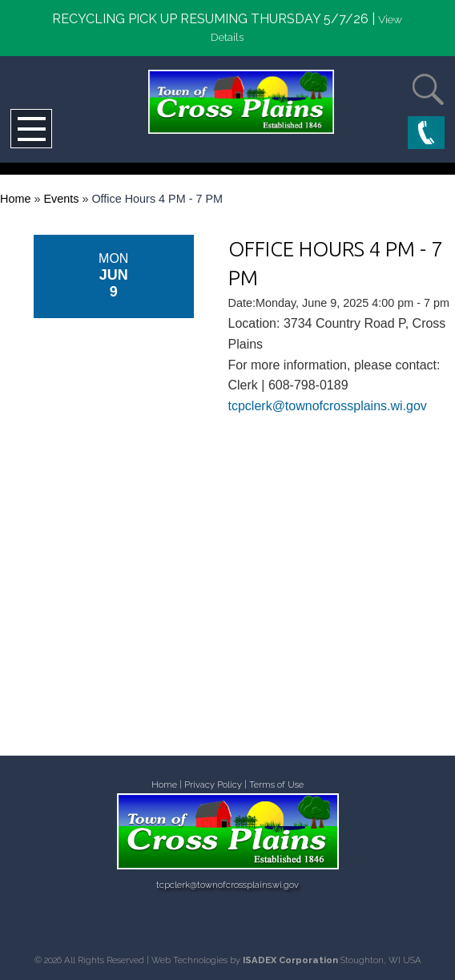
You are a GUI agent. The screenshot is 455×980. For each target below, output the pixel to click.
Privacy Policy (213, 785)
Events (61, 199)
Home (15, 199)
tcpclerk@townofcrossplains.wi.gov (328, 406)
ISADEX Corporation (290, 960)
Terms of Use (276, 785)
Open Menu (31, 129)
